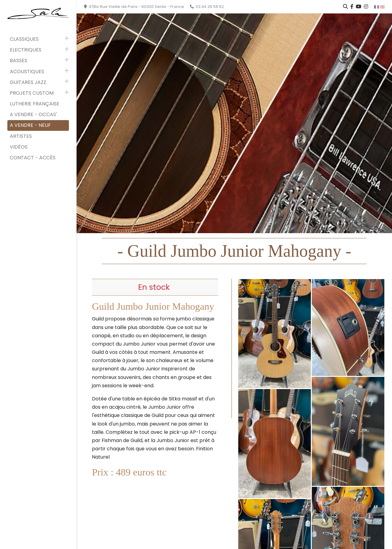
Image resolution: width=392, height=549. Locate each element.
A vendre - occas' (33, 114)
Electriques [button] (26, 50)
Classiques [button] (24, 39)
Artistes (21, 136)
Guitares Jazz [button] (28, 82)
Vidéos (19, 147)
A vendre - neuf (30, 125)
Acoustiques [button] (27, 72)
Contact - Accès (33, 158)
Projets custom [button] (32, 93)
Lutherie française (35, 104)
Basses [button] (19, 61)
